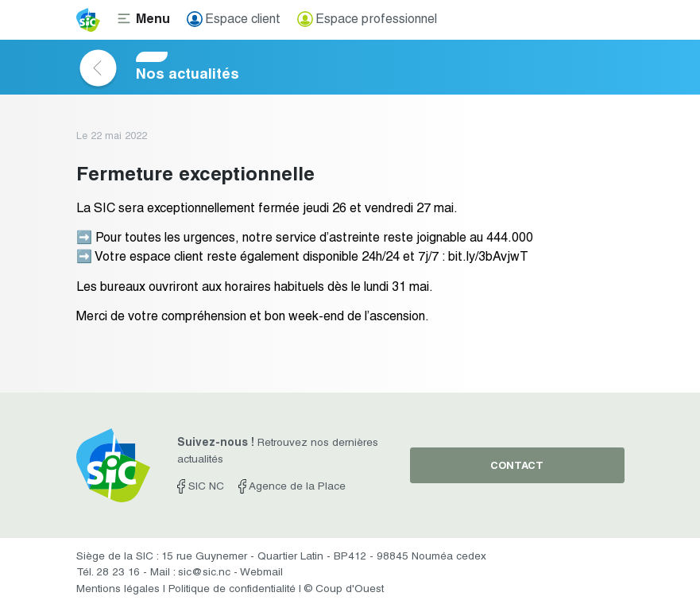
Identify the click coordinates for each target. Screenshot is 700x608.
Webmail (261, 573)
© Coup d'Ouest (344, 590)
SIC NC (201, 487)
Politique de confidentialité (232, 590)
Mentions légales (118, 590)
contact (517, 467)
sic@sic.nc (204, 573)
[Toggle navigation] (143, 20)
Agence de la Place (292, 487)
